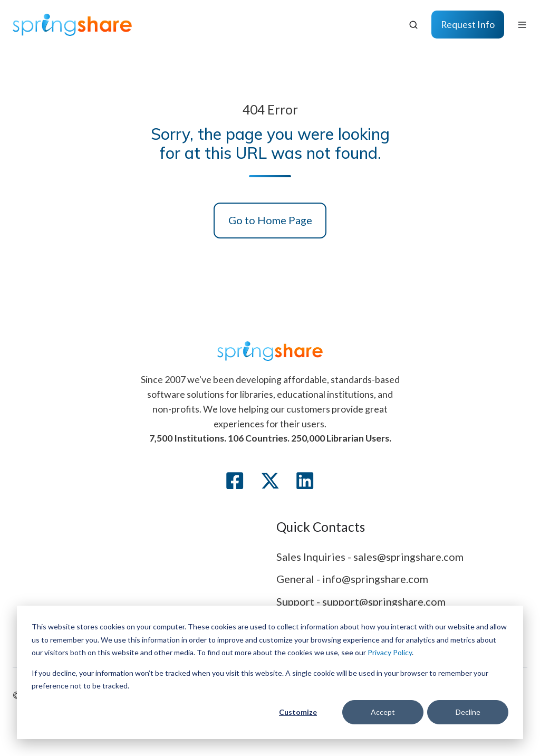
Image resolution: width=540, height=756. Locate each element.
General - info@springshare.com (352, 579)
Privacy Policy (390, 652)
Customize (298, 712)
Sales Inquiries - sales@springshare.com (370, 557)
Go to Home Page (270, 220)
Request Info (468, 24)
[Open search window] (413, 25)
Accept (383, 712)
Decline (468, 712)
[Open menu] (522, 25)
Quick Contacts (321, 527)
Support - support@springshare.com (361, 601)
